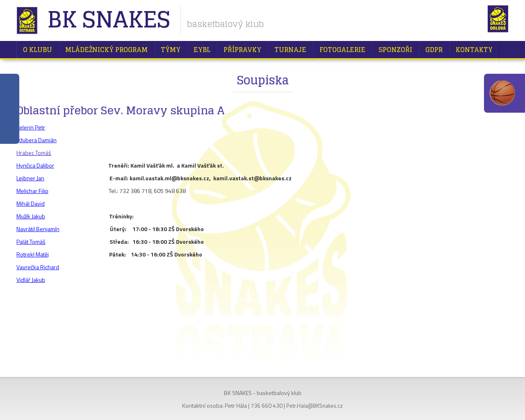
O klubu (38, 50)
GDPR (434, 50)
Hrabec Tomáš (34, 153)
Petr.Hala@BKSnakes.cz (315, 406)
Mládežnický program (106, 50)
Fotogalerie (342, 50)
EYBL (202, 50)
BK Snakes (108, 20)
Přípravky (242, 50)
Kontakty (474, 50)
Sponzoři (395, 50)
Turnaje (290, 50)
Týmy (171, 50)
